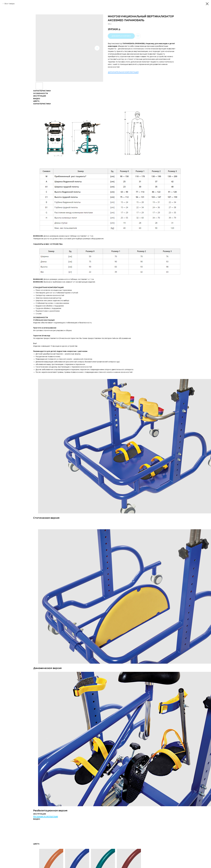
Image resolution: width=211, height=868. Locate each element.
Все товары (10, 4)
